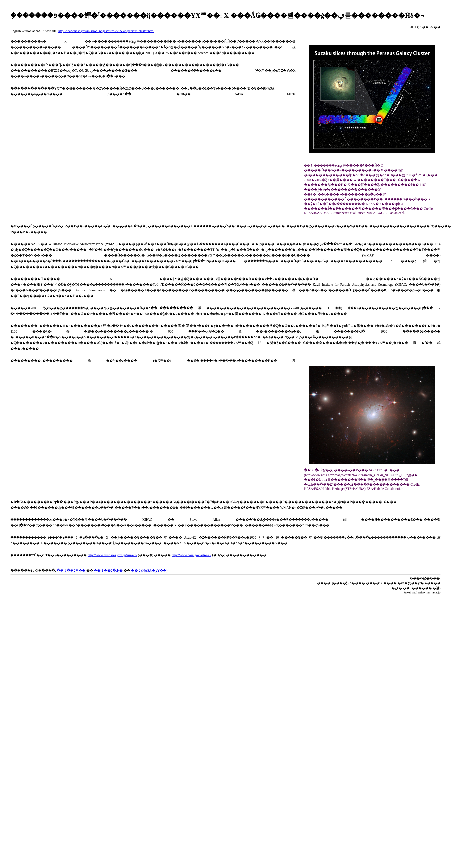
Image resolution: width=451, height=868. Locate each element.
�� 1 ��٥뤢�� (72, 570)
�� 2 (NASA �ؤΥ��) (149, 570)
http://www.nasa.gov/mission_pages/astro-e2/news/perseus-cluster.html (106, 31)
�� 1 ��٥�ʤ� (109, 570)
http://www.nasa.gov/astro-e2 (191, 555)
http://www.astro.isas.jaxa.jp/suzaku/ (112, 555)
